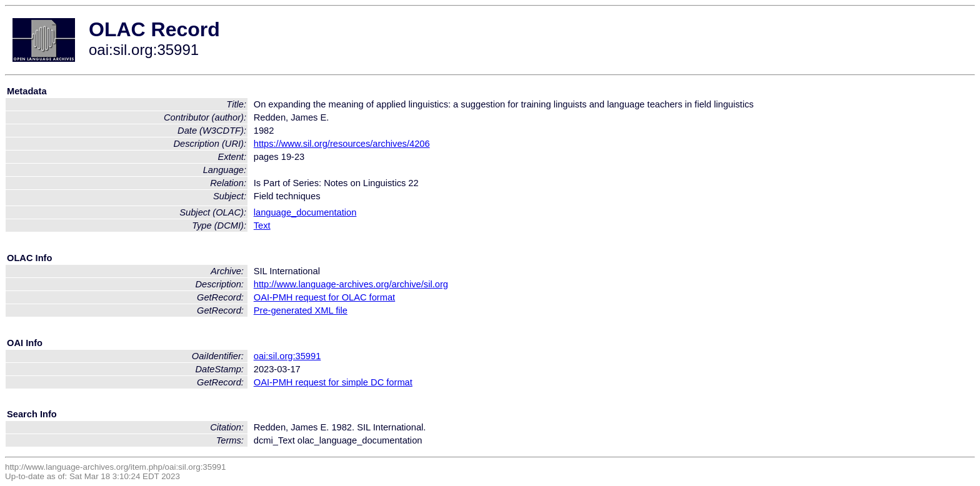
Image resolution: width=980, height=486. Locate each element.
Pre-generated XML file (301, 310)
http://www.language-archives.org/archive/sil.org (351, 284)
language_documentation (305, 212)
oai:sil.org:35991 (287, 356)
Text (262, 226)
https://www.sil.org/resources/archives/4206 (342, 144)
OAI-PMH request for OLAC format (324, 297)
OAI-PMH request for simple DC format (333, 382)
